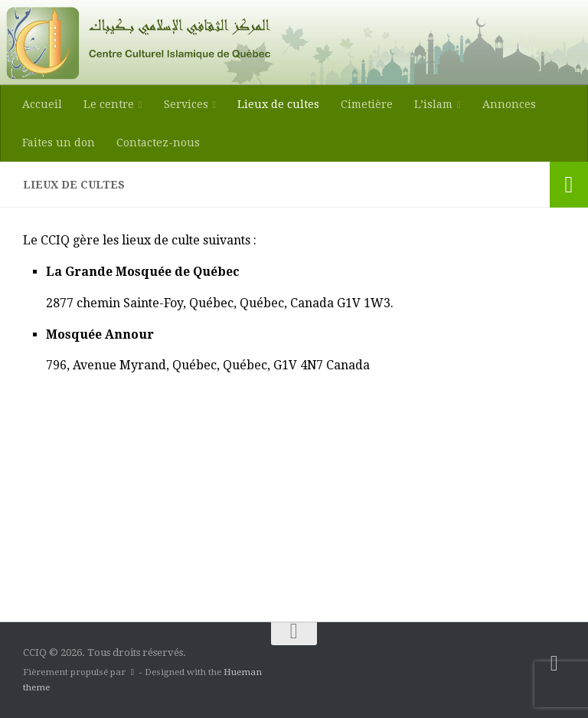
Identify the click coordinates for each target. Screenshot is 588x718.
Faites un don (59, 143)
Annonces (509, 104)
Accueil (42, 104)
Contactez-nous (158, 143)
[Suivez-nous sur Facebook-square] (554, 664)
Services (186, 104)
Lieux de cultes (278, 104)
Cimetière (367, 104)
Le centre (109, 104)
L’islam (433, 104)
